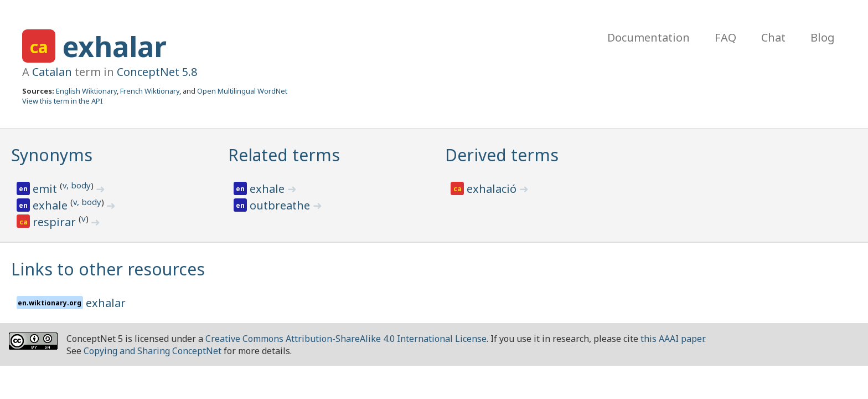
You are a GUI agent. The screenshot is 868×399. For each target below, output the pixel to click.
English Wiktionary (86, 91)
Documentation (649, 37)
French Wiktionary (150, 91)
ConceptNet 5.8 (157, 72)
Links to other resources (108, 269)
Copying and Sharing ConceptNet (153, 351)
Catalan (52, 72)
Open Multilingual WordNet (242, 91)
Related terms (284, 155)
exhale (51, 205)
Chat (773, 37)
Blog (823, 37)
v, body (77, 185)
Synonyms (52, 155)
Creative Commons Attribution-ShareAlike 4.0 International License (346, 339)
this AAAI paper (672, 339)
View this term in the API (63, 101)
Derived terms (502, 155)
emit (46, 189)
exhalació (493, 189)
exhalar (115, 47)
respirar (56, 222)
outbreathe (281, 205)
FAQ (725, 37)
